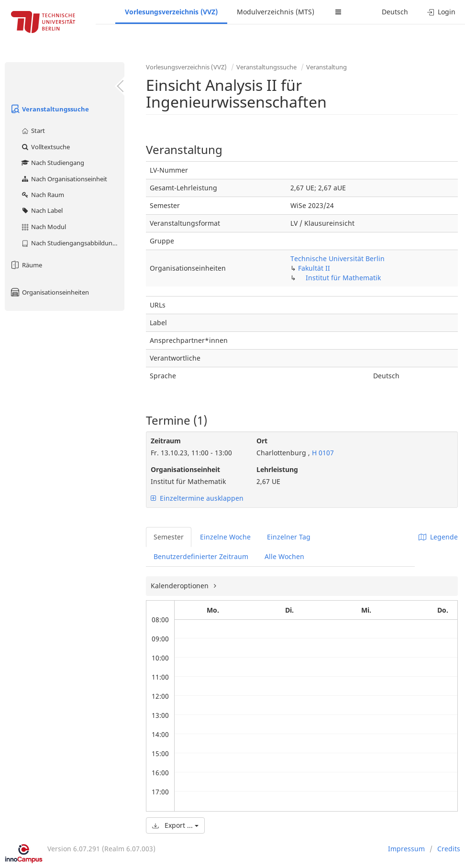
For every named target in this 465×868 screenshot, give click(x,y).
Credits (449, 849)
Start (33, 131)
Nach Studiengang (52, 163)
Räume (26, 265)
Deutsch (395, 12)
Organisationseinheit (185, 469)
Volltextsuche (45, 147)
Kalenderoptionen (181, 586)
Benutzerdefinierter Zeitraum (201, 556)
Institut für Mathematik (343, 278)
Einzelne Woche (225, 537)
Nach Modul (43, 227)
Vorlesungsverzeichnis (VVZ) (171, 12)
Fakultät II (314, 268)
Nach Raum (42, 195)
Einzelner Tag (289, 537)
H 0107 (322, 453)
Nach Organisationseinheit (64, 179)
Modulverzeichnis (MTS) (276, 12)
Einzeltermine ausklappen (197, 498)
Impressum (406, 849)
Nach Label (42, 210)
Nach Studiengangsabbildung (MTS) (72, 243)
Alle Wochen (284, 556)
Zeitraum (166, 441)
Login (441, 12)
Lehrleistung (277, 469)
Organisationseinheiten (49, 292)
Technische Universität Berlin (338, 258)
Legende (438, 537)
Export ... (175, 825)
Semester (169, 537)
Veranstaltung (327, 67)
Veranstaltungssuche (49, 109)
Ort (262, 441)
